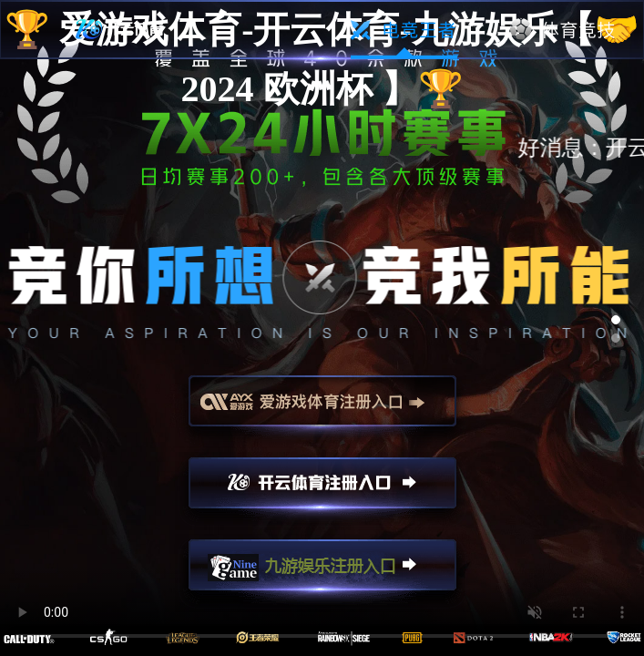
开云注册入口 (322, 491)
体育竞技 (563, 30)
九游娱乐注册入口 (322, 573)
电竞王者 (404, 30)
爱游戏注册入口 (322, 409)
